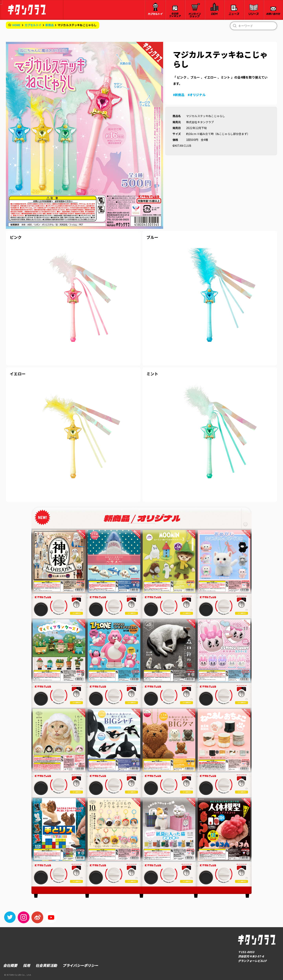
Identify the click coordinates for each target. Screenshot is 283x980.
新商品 (50, 25)
